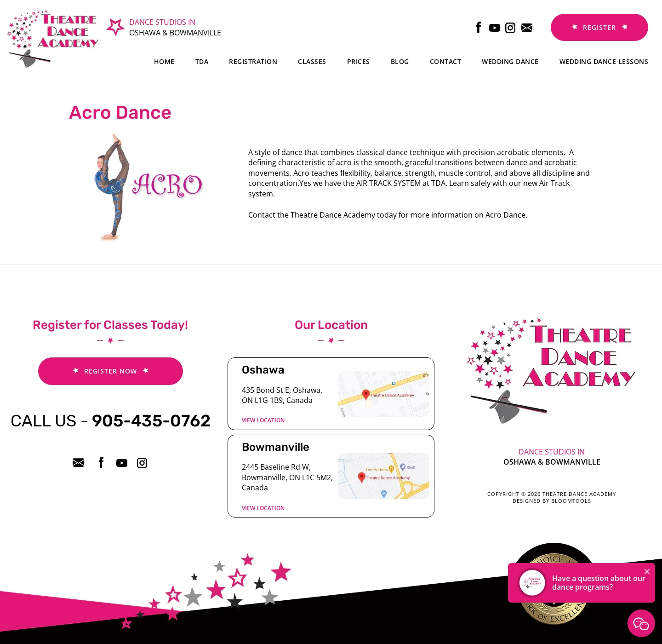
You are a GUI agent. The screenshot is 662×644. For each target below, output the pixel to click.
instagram (511, 27)
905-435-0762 (111, 421)
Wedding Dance (510, 61)
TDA (202, 61)
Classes (312, 61)
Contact (446, 61)
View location (263, 420)
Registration (253, 61)
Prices (359, 61)
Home (164, 61)
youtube (495, 27)
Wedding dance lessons (604, 61)
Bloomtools (571, 501)
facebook (479, 27)
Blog (400, 61)
